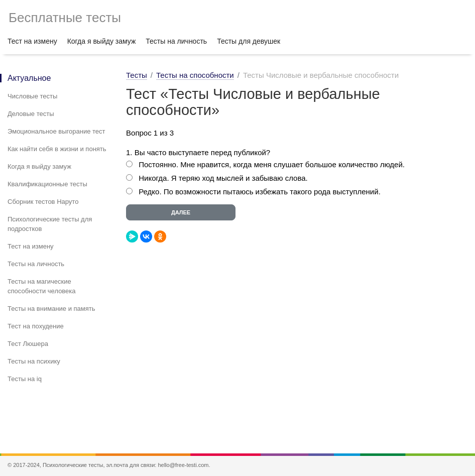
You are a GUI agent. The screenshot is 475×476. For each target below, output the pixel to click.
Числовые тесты (32, 96)
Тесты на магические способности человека (42, 286)
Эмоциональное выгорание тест (56, 131)
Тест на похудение (36, 326)
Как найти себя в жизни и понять (57, 149)
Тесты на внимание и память (51, 309)
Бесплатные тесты (65, 18)
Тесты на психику (34, 361)
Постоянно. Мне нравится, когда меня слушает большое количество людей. (272, 164)
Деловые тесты (31, 114)
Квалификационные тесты (47, 184)
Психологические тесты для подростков (50, 224)
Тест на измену (32, 41)
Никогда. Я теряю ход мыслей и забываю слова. (224, 178)
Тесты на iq (25, 379)
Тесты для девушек (249, 41)
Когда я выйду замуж (102, 41)
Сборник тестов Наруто (43, 202)
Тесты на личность (176, 41)
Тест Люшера (28, 344)
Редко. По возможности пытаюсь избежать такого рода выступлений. (260, 192)
